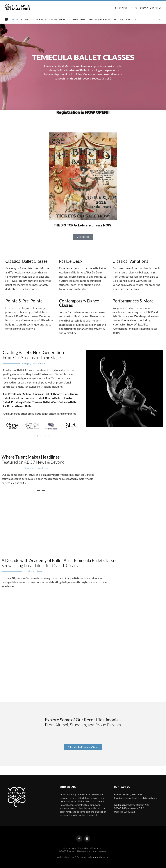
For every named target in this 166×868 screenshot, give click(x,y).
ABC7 (23, 483)
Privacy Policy (84, 848)
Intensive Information (59, 19)
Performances (79, 19)
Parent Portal (121, 8)
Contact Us (131, 19)
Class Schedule (40, 19)
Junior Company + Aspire (99, 19)
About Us (25, 19)
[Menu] (7, 19)
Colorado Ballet (68, 402)
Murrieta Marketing (100, 857)
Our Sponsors (70, 848)
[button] (6, 426)
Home (15, 19)
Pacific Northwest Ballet (18, 406)
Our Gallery (118, 19)
